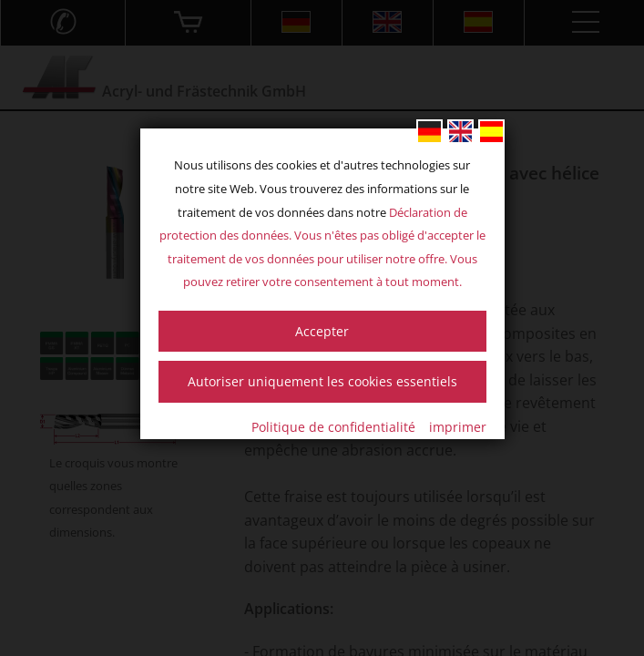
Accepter (322, 331)
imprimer (458, 427)
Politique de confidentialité (333, 427)
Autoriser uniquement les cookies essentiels (322, 381)
